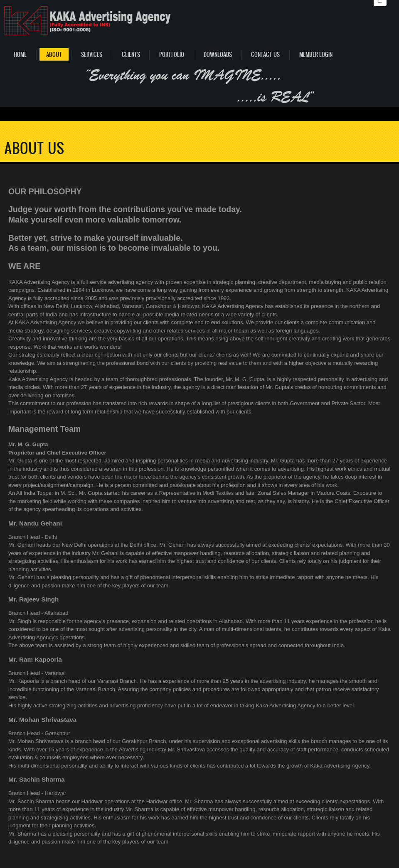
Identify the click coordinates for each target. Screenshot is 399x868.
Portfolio (172, 55)
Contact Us (265, 55)
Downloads (218, 55)
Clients (131, 55)
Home (20, 55)
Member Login (316, 55)
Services (92, 55)
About (54, 55)
